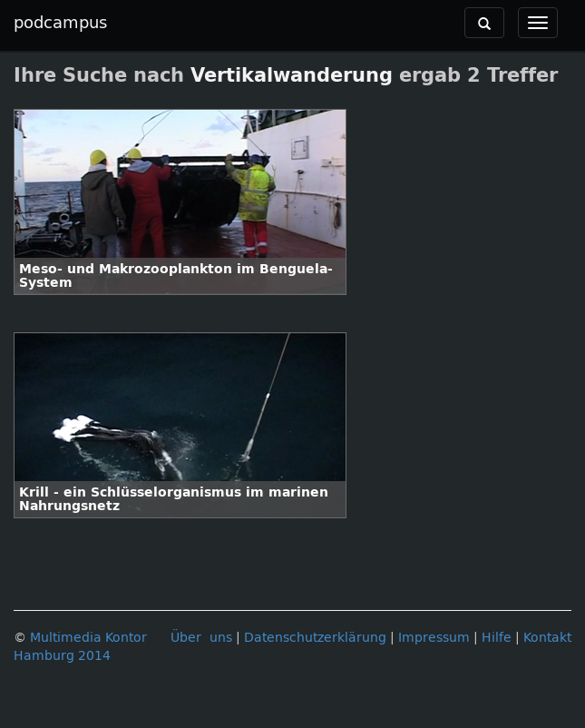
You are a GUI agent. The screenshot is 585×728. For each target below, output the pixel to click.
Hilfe (497, 638)
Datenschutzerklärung (315, 638)
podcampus (60, 23)
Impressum (434, 638)
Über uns (201, 638)
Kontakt (547, 638)
